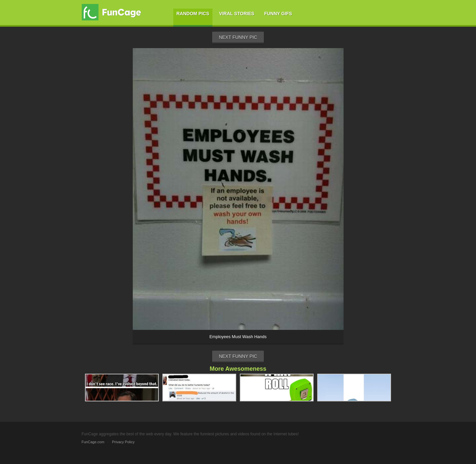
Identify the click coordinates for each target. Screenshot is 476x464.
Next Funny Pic (238, 37)
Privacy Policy (123, 442)
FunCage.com (93, 442)
